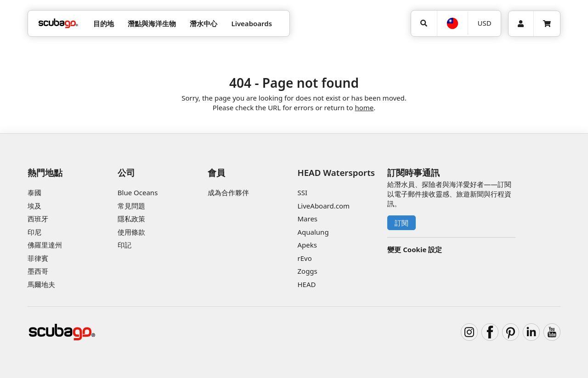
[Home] (58, 24)
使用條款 (131, 232)
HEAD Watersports (336, 172)
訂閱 (401, 223)
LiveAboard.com (323, 206)
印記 (124, 245)
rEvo (304, 258)
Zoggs (307, 271)
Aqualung (313, 232)
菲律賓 (38, 258)
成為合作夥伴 (228, 192)
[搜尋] (424, 23)
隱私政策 (131, 219)
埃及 (34, 206)
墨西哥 (38, 271)
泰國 (34, 192)
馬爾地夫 (41, 284)
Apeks (307, 245)
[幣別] (484, 23)
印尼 (34, 232)
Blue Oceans (138, 192)
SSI (302, 192)
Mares (307, 219)
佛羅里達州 (45, 245)
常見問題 (131, 206)
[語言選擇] (452, 23)
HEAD (306, 284)
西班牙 (38, 219)
